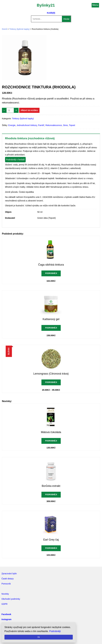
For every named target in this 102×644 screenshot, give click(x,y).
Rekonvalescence (54, 125)
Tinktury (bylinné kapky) (19, 29)
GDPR (4, 604)
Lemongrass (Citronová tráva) (51, 374)
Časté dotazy (8, 579)
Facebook (6, 614)
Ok (39, 637)
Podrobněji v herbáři (15, 160)
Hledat (66, 19)
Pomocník (6, 584)
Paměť (41, 125)
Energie (12, 125)
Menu (95, 5)
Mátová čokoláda (51, 432)
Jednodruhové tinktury (27, 125)
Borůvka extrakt (51, 486)
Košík (50, 13)
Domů (5, 29)
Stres (65, 125)
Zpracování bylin (9, 574)
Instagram (6, 619)
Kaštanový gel (51, 319)
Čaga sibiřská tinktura (51, 265)
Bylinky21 (46, 5)
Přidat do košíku (29, 110)
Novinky (5, 594)
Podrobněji (51, 273)
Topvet (72, 125)
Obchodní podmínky (11, 599)
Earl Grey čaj (51, 540)
